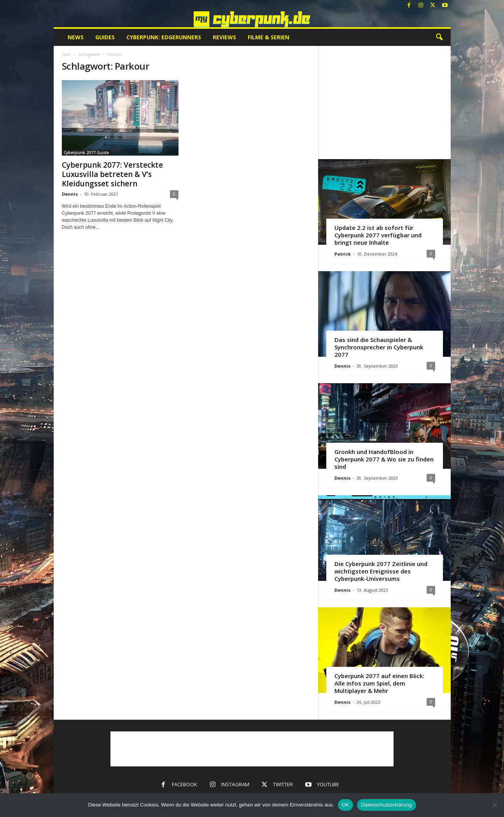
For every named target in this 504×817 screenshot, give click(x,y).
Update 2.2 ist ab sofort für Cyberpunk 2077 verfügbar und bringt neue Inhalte (378, 235)
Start (66, 54)
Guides (105, 37)
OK (346, 805)
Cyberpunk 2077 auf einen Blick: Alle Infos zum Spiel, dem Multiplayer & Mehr (379, 683)
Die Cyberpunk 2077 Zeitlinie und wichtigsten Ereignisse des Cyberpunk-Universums (381, 571)
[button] (439, 37)
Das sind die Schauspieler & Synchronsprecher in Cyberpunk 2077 (379, 347)
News (76, 37)
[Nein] (494, 805)
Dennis (70, 194)
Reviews (224, 37)
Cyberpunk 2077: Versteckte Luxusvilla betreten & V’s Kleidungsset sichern (112, 174)
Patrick (343, 254)
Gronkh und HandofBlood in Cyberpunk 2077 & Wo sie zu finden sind (384, 459)
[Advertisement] (384, 102)
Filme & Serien (269, 37)
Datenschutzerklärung (386, 805)
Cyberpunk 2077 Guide (86, 153)
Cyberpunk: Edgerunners (164, 37)
